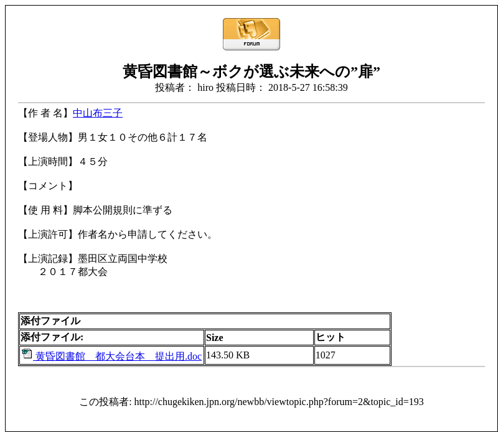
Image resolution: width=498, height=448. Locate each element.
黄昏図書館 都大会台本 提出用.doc (111, 356)
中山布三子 (98, 113)
